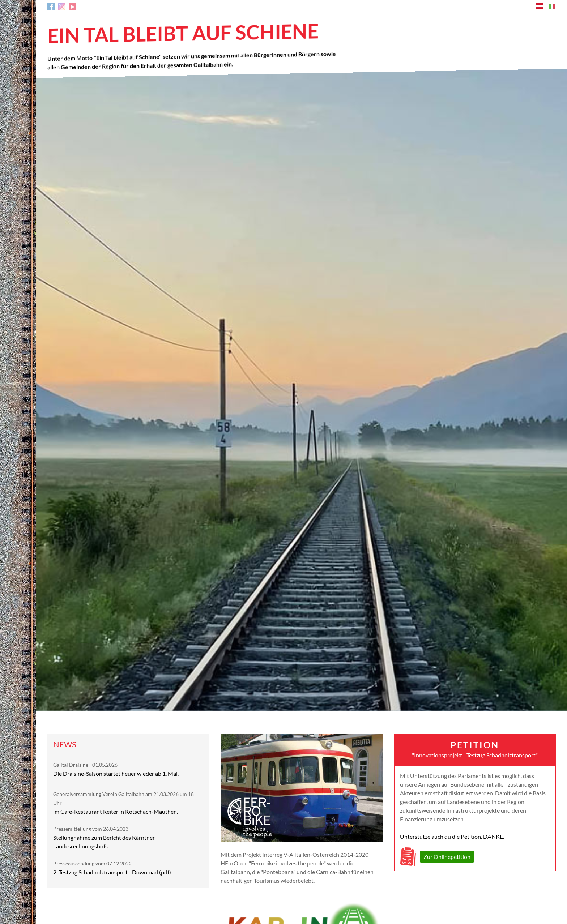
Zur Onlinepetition (447, 857)
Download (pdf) (152, 872)
